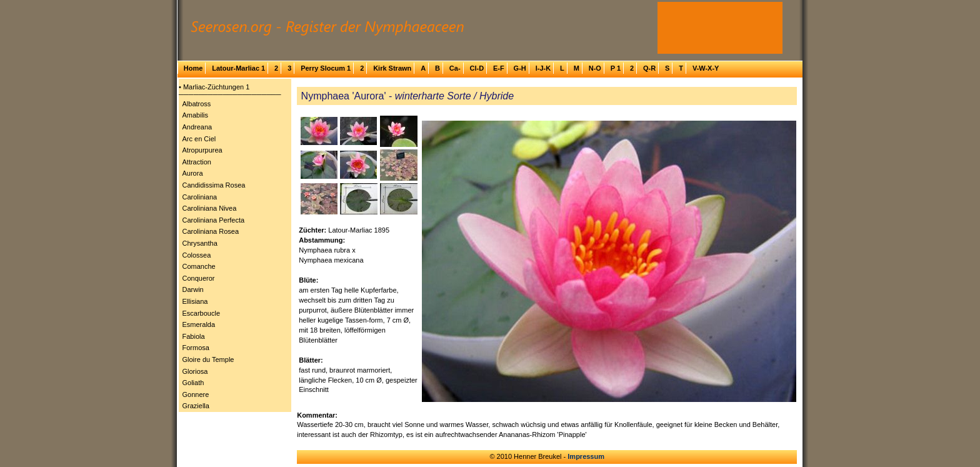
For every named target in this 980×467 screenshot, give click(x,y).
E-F (499, 68)
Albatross (197, 104)
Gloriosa (195, 371)
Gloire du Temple (208, 359)
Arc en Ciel (199, 139)
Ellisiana (195, 301)
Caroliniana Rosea (211, 231)
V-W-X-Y (706, 68)
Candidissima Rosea (214, 185)
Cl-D (477, 68)
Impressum (586, 456)
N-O (595, 68)
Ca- (455, 68)
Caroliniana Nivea (210, 208)
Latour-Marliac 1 (238, 68)
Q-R (649, 68)
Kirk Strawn (392, 68)
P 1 (616, 68)
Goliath (193, 383)
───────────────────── (230, 94)
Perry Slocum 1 (326, 68)
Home (193, 68)
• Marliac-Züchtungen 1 (214, 87)
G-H (520, 68)
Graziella (196, 406)
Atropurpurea (202, 150)
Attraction (197, 162)
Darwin (193, 289)
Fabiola (194, 336)
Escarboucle (202, 313)
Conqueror (199, 278)
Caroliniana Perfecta (214, 220)
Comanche (199, 266)
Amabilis (196, 115)
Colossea (197, 255)
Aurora (193, 173)
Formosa (196, 348)
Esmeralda (199, 324)
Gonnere (196, 394)
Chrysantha (200, 243)
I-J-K (543, 68)
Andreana (197, 127)
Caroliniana (200, 197)
